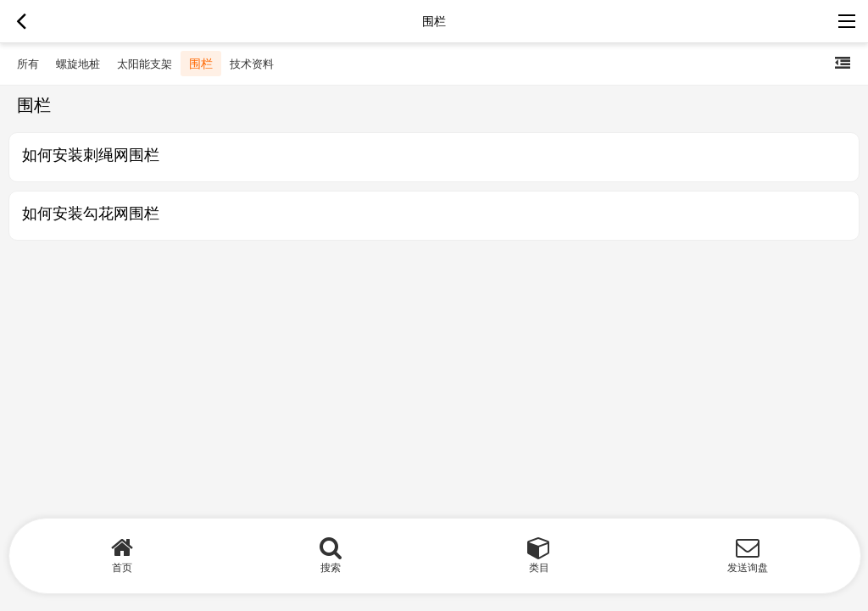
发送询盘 (748, 567)
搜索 (331, 567)
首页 (122, 567)
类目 (539, 567)
